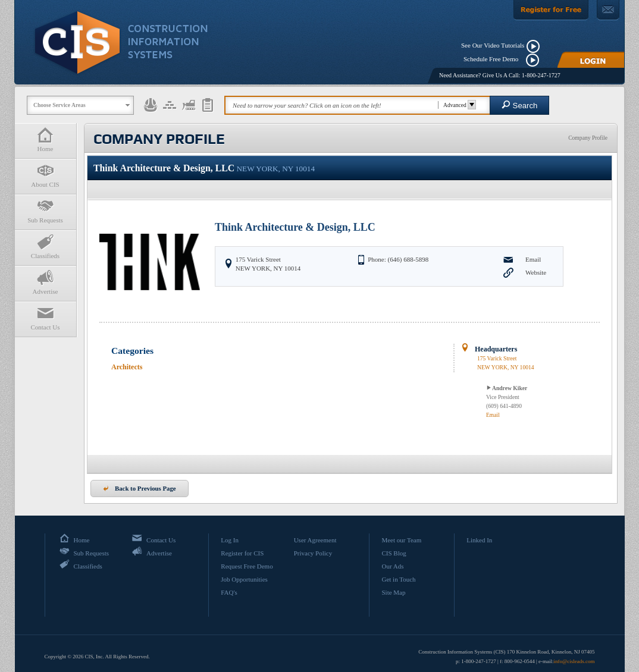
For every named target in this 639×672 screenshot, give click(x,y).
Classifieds (45, 246)
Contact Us (45, 318)
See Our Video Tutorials (493, 45)
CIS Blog (394, 553)
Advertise (45, 282)
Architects (127, 367)
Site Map (393, 592)
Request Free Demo (247, 566)
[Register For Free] (551, 10)
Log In (230, 540)
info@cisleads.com (574, 661)
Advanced (458, 105)
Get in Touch (398, 579)
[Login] (591, 60)
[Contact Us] (608, 10)
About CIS (45, 175)
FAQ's (229, 592)
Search (520, 105)
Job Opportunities (244, 579)
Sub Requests (45, 211)
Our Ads (392, 566)
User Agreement (315, 540)
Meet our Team (401, 540)
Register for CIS (242, 553)
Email (533, 259)
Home (45, 139)
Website (536, 272)
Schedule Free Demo (494, 59)
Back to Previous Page (140, 488)
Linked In (479, 540)
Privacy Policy (313, 553)
